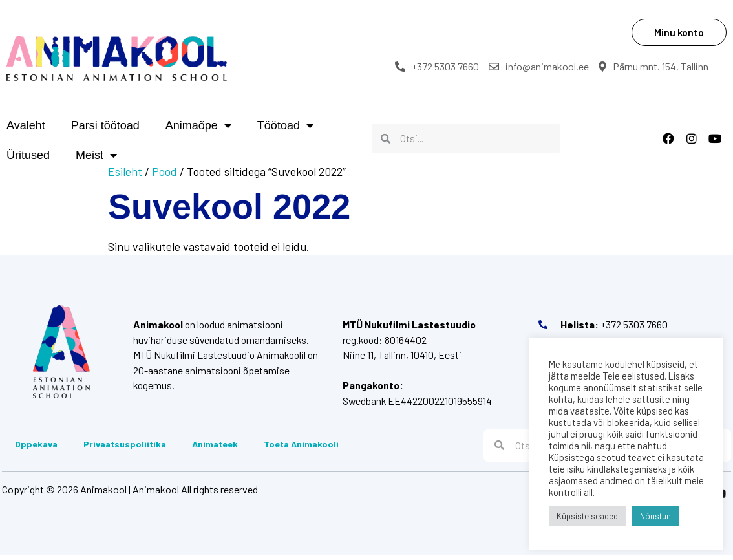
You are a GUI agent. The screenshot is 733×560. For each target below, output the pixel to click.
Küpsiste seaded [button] (587, 516)
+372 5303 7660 (444, 66)
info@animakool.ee (546, 66)
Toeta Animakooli (299, 447)
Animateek (213, 447)
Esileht (125, 171)
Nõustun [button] (655, 516)
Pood (165, 171)
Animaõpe (198, 125)
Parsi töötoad (105, 125)
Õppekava (34, 447)
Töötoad (285, 125)
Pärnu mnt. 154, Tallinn (661, 66)
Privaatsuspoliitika (123, 447)
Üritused (361, 125)
